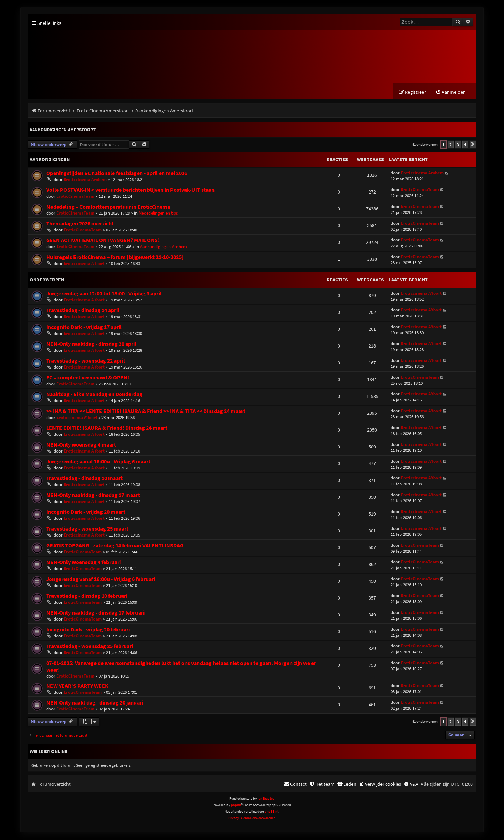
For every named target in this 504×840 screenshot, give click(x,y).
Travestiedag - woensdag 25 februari (90, 647)
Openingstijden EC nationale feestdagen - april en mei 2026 (117, 174)
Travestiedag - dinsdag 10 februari (87, 597)
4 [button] (465, 145)
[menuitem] (451, 93)
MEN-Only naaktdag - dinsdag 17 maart (93, 496)
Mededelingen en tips (158, 214)
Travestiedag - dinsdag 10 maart (85, 479)
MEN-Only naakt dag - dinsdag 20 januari (95, 703)
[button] (473, 145)
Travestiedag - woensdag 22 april (86, 361)
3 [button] (458, 145)
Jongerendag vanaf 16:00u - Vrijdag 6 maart (98, 462)
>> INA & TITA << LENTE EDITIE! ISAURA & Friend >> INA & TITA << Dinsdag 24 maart (146, 412)
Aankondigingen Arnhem (163, 247)
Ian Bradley (266, 799)
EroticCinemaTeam (75, 197)
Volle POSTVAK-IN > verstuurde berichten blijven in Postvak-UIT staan (130, 191)
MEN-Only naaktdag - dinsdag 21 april (91, 345)
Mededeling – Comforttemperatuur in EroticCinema (108, 207)
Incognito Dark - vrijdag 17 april (84, 328)
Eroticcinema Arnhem (85, 180)
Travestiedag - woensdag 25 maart (87, 529)
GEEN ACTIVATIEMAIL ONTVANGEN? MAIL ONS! (103, 241)
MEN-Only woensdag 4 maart (81, 445)
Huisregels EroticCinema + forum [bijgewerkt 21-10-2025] (115, 258)
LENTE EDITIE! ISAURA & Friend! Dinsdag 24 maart (107, 429)
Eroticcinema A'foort (84, 264)
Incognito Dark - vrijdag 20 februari (88, 630)
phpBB (236, 806)
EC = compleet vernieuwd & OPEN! (88, 378)
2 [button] (451, 145)
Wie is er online (49, 752)
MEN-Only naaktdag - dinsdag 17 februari (95, 613)
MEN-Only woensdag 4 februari (83, 563)
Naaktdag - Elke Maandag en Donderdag (94, 395)
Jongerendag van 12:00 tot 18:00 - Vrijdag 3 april (104, 294)
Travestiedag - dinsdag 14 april (83, 311)
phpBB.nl (271, 812)
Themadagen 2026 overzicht (80, 224)
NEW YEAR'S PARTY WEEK (77, 687)
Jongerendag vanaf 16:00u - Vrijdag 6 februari (101, 580)
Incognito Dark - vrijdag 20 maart (86, 513)
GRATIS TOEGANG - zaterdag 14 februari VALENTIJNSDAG (115, 546)
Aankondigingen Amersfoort (63, 130)
